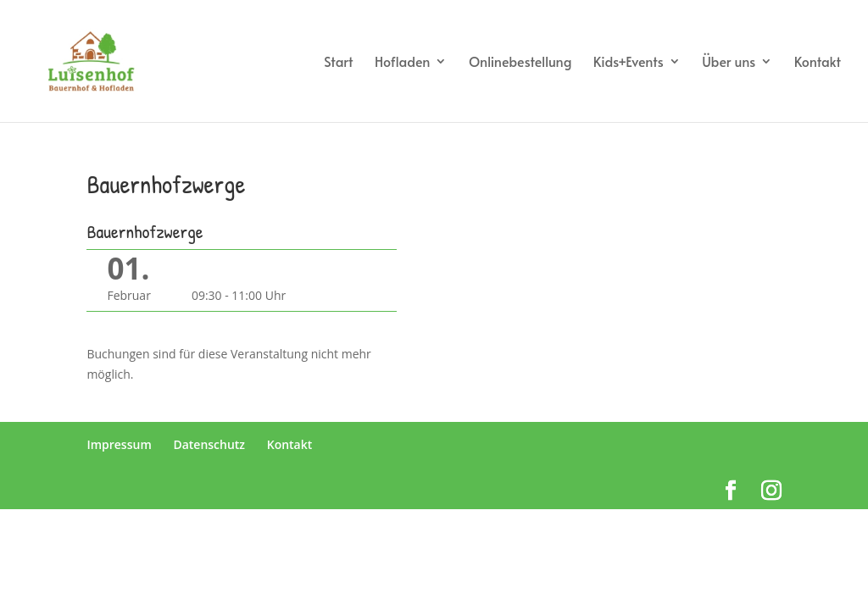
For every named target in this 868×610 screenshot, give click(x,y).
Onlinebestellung (520, 63)
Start (338, 63)
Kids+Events (629, 63)
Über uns (729, 63)
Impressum (119, 444)
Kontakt (818, 63)
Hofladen (403, 63)
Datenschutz (209, 444)
